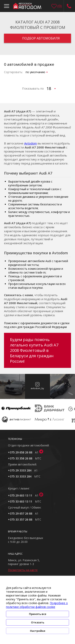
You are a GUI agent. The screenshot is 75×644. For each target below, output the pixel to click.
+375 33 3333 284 (20, 476)
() (59, 6)
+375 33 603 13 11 (20, 501)
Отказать (38, 622)
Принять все (38, 614)
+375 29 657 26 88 (20, 513)
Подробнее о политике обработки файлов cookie (37, 605)
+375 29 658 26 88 (20, 452)
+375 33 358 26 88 (20, 458)
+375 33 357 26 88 (20, 519)
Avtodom (30, 143)
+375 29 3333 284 (20, 470)
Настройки (38, 631)
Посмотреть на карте (23, 570)
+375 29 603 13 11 (20, 495)
